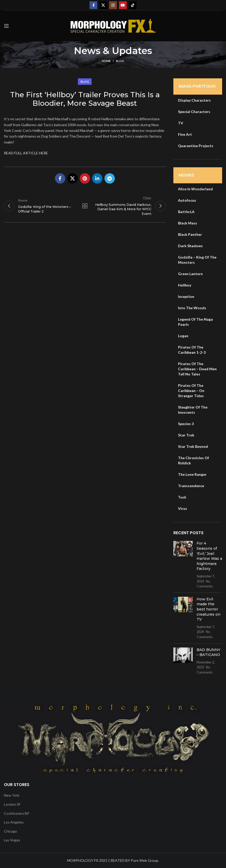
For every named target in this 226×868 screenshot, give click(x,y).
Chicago (10, 831)
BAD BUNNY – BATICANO (208, 652)
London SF (12, 804)
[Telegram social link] (110, 178)
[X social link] (103, 5)
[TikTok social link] (133, 5)
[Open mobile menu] (6, 26)
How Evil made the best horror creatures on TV (208, 609)
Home (106, 61)
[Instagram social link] (113, 5)
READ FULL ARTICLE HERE (26, 153)
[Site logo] (113, 25)
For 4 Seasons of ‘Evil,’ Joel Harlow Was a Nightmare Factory (209, 556)
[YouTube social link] (123, 5)
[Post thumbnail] (183, 565)
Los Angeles (14, 822)
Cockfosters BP (17, 813)
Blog (120, 61)
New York (12, 795)
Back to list (85, 206)
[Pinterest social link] (85, 178)
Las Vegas (12, 840)
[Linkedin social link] (97, 178)
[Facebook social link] (93, 5)
